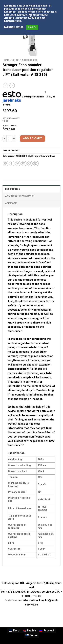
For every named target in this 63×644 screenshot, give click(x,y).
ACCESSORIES (30, 60)
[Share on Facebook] (12, 164)
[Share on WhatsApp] (6, 164)
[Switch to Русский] (47, 631)
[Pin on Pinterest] (30, 164)
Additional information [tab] (20, 196)
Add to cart (32, 138)
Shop (16, 60)
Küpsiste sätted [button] (14, 27)
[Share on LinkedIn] (36, 164)
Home (6, 60)
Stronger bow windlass (43, 156)
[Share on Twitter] (18, 164)
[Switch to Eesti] (14, 631)
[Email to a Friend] (24, 164)
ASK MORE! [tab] (11, 203)
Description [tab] (13, 189)
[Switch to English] (29, 631)
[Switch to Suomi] (32, 635)
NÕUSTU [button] (32, 27)
